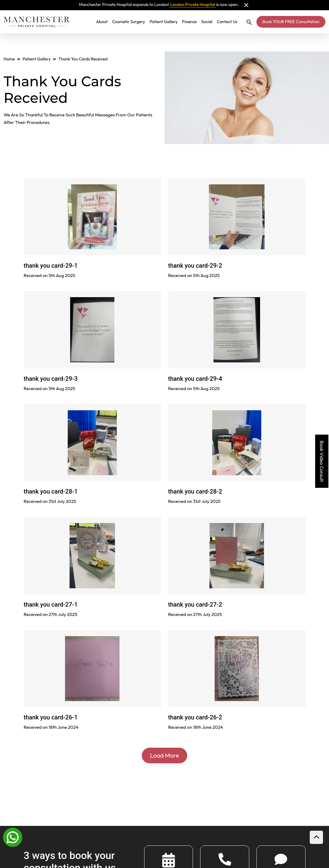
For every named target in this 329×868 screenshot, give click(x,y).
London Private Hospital (193, 5)
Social (207, 22)
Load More (165, 755)
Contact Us (227, 22)
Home (9, 59)
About (102, 22)
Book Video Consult (322, 461)
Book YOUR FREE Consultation (291, 22)
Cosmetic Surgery (128, 22)
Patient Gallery (164, 22)
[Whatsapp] (13, 837)
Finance (189, 22)
